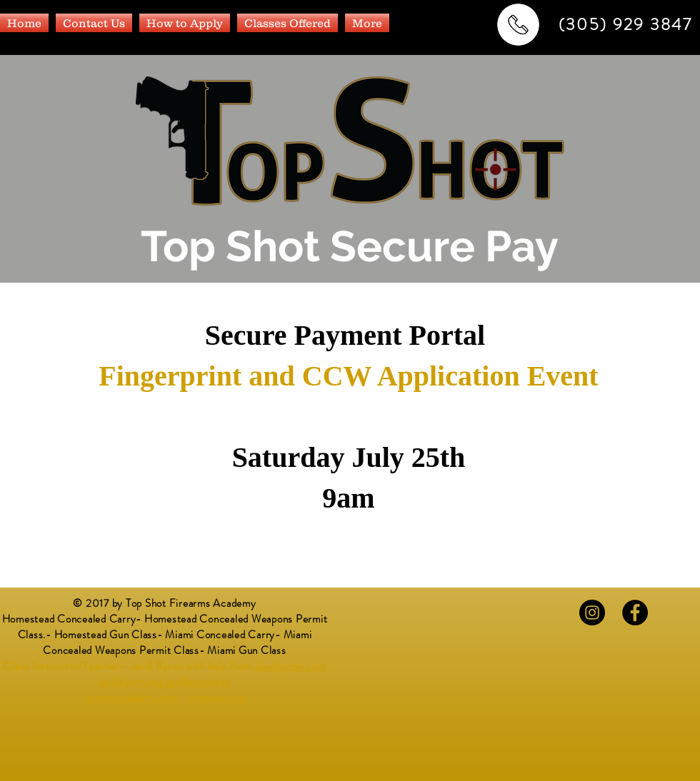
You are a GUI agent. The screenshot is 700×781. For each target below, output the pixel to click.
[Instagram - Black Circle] (592, 613)
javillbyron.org (131, 682)
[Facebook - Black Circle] (635, 613)
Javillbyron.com (290, 666)
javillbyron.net (198, 682)
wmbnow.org (216, 697)
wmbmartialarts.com (131, 697)
